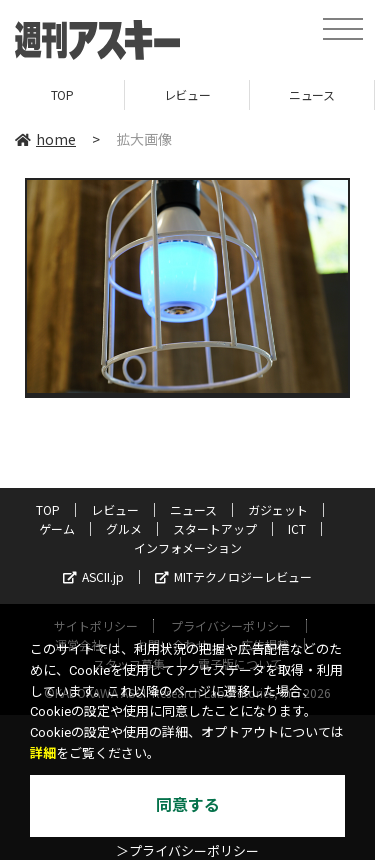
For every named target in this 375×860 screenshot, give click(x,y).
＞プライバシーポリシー (187, 851)
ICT (297, 528)
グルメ (124, 528)
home (45, 139)
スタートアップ (215, 528)
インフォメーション (188, 547)
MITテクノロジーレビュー (233, 576)
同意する (188, 805)
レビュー (187, 94)
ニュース (311, 94)
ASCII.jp (93, 576)
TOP (62, 94)
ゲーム (57, 528)
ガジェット (278, 509)
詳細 (43, 753)
